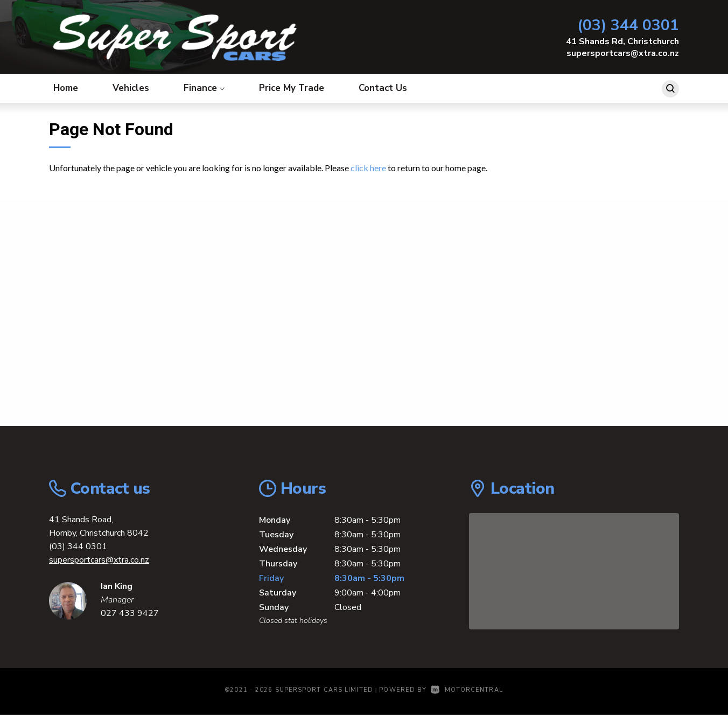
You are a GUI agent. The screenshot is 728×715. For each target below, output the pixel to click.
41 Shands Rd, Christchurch (622, 41)
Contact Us (383, 88)
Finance (204, 88)
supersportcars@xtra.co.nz (623, 53)
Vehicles (131, 88)
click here (368, 168)
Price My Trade (292, 88)
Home (66, 88)
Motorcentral (467, 690)
